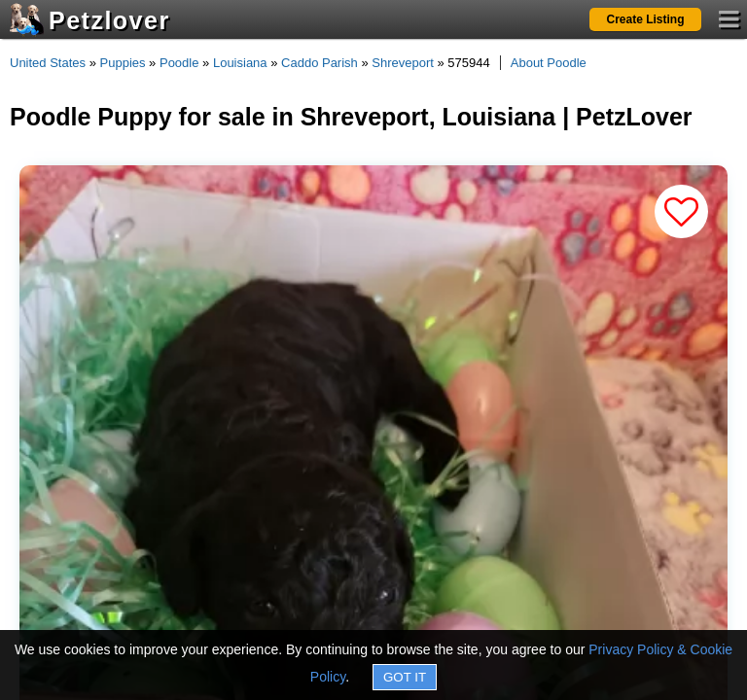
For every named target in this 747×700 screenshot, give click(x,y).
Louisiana (240, 63)
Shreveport (403, 63)
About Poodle (549, 63)
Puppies (123, 63)
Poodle (179, 63)
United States (48, 63)
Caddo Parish (320, 63)
